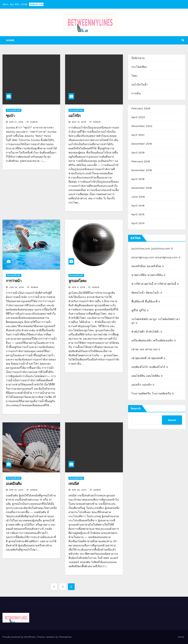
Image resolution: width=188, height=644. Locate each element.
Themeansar (65, 637)
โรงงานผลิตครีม (141, 393)
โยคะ (135, 76)
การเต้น (136, 93)
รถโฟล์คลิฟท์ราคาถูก (144, 319)
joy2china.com (141, 249)
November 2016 (142, 188)
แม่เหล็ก (136, 385)
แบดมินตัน (14, 484)
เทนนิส (74, 484)
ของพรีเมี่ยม (139, 266)
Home (10, 40)
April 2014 (138, 223)
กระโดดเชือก (139, 67)
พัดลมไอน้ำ (138, 293)
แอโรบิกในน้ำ (140, 85)
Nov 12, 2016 (79, 122)
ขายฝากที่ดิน (139, 275)
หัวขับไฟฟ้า (138, 332)
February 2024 (141, 108)
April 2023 (138, 117)
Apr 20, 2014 (79, 490)
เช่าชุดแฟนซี (139, 358)
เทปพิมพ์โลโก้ (140, 367)
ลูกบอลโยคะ (77, 281)
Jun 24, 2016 (17, 287)
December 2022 (142, 126)
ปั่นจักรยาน (138, 58)
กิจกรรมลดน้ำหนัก (14, 110)
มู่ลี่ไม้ (135, 310)
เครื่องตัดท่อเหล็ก (142, 340)
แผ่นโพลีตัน (138, 376)
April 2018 (138, 179)
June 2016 (138, 197)
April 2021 (138, 135)
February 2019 (141, 161)
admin (32, 122)
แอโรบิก (74, 116)
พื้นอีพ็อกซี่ (138, 302)
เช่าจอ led (138, 349)
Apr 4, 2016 (78, 287)
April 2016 (138, 206)
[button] (183, 40)
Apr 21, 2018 (16, 122)
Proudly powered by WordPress (19, 637)
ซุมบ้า (10, 116)
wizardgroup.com (143, 257)
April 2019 (138, 153)
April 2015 (138, 214)
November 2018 (142, 170)
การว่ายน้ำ (14, 281)
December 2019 (142, 144)
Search (136, 408)
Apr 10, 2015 (16, 490)
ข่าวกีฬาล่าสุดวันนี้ (142, 284)
